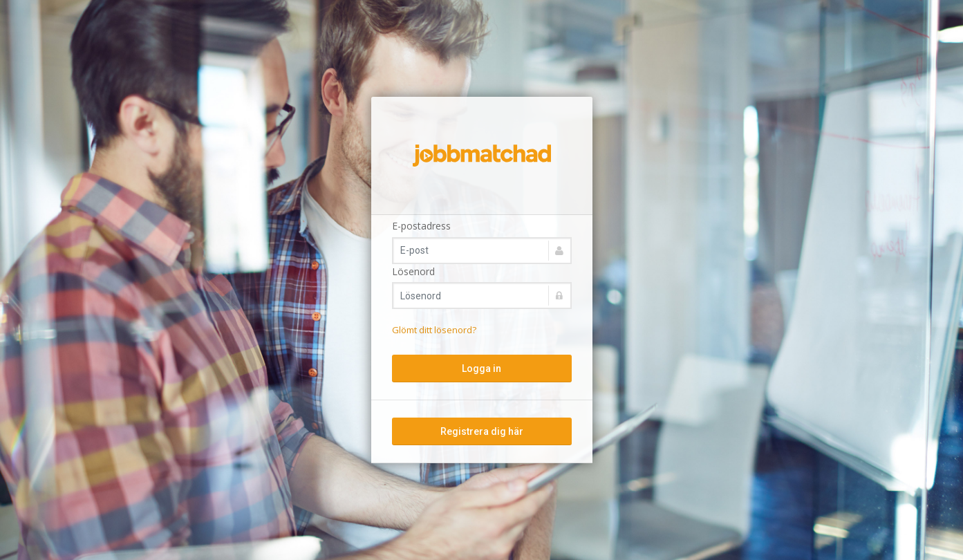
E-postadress (421, 226)
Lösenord (413, 271)
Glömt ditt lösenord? (434, 330)
